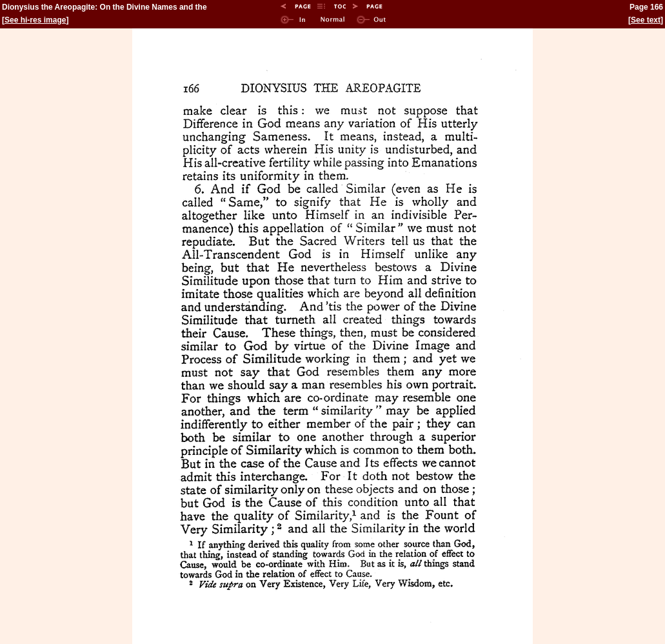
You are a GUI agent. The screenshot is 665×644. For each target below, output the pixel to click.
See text (646, 20)
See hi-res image (35, 20)
